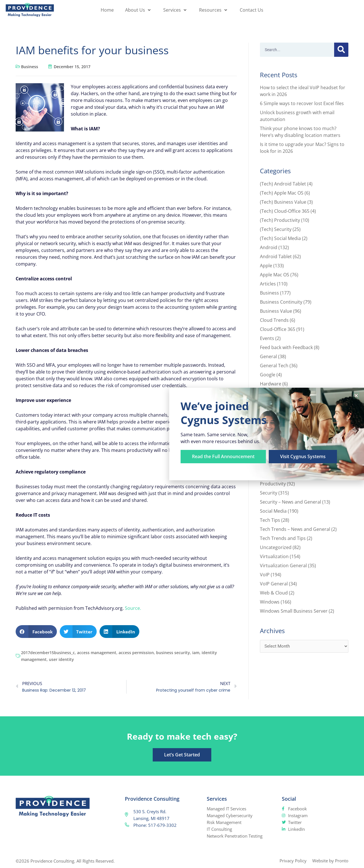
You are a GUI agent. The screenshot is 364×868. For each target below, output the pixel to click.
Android (269, 247)
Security (269, 493)
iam (196, 653)
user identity (61, 659)
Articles (268, 284)
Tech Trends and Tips (283, 538)
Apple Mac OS (275, 275)
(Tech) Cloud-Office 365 (285, 211)
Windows (270, 602)
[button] (36, 632)
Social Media (273, 511)
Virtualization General (283, 566)
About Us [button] (138, 10)
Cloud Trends (274, 320)
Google (268, 375)
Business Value (276, 311)
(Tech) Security (276, 229)
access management (97, 653)
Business (30, 67)
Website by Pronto (330, 861)
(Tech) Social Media (280, 238)
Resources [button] (214, 10)
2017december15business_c (48, 653)
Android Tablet (276, 256)
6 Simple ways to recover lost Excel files (302, 103)
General (268, 356)
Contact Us (252, 10)
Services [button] (175, 10)
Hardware (271, 384)
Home (107, 10)
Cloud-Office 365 (278, 329)
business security (173, 653)
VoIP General (274, 584)
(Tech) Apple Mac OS (282, 193)
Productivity (273, 484)
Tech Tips (270, 520)
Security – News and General (290, 502)
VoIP (265, 575)
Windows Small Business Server (294, 611)
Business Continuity (281, 302)
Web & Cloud (274, 593)
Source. (133, 608)
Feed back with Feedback (286, 347)
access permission (136, 653)
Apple (266, 266)
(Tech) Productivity (280, 220)
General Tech (274, 366)
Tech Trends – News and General (295, 529)
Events (267, 338)
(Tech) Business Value (283, 202)
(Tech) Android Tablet (283, 184)
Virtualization (274, 556)
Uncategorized (276, 547)
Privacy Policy (293, 861)
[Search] (341, 50)
